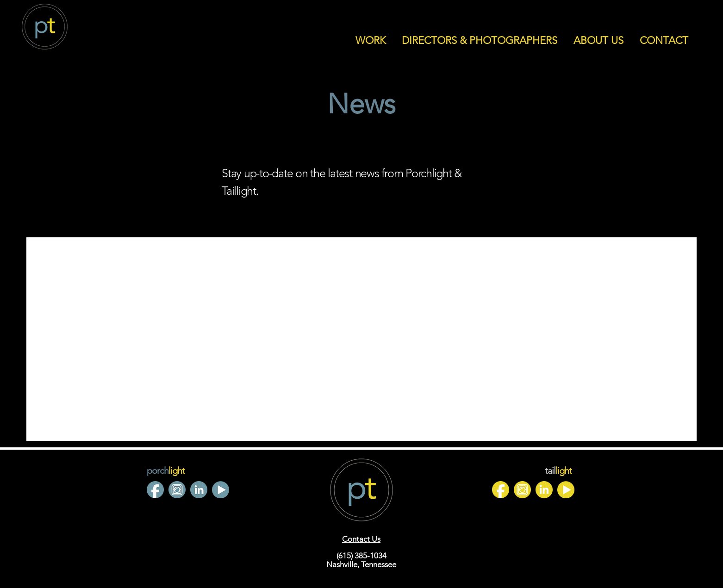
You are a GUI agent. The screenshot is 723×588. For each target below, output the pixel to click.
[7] (199, 490)
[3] (566, 490)
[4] (177, 490)
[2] (155, 490)
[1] (501, 490)
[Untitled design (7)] (522, 490)
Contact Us (361, 539)
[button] (370, 41)
